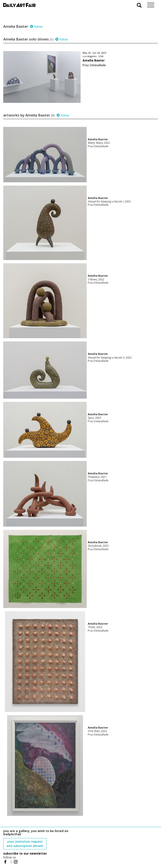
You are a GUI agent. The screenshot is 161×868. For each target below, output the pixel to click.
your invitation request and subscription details (25, 844)
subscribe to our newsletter (25, 853)
